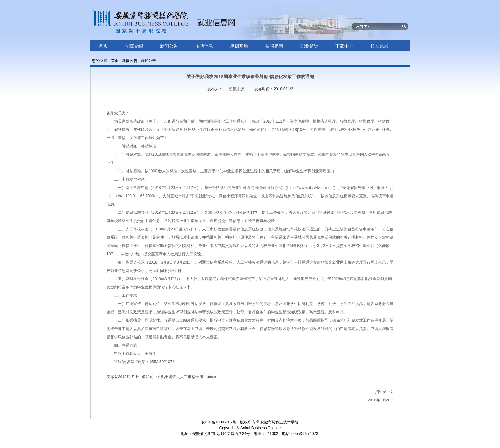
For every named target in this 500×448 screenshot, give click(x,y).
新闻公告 (130, 61)
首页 (115, 61)
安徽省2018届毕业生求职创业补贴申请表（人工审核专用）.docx (161, 377)
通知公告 (148, 61)
